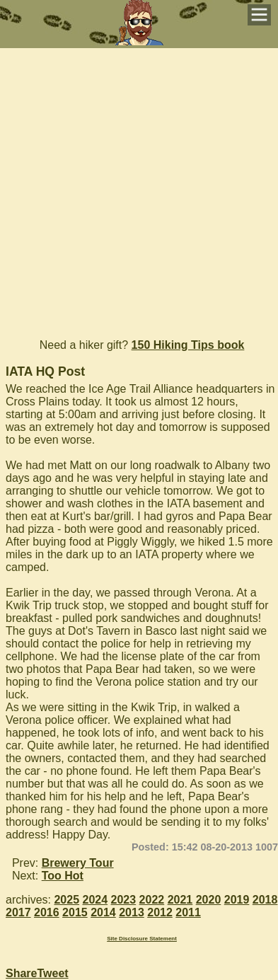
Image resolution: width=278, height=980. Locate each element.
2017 (18, 912)
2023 (124, 900)
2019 (237, 900)
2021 (180, 900)
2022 (152, 900)
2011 (188, 912)
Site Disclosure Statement (142, 939)
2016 (47, 912)
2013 (132, 912)
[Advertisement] (139, 187)
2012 (160, 912)
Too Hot (63, 876)
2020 (209, 900)
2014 (103, 912)
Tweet (52, 973)
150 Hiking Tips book (188, 345)
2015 (75, 912)
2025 (66, 900)
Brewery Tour (78, 863)
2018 (265, 900)
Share (21, 973)
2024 (95, 900)
